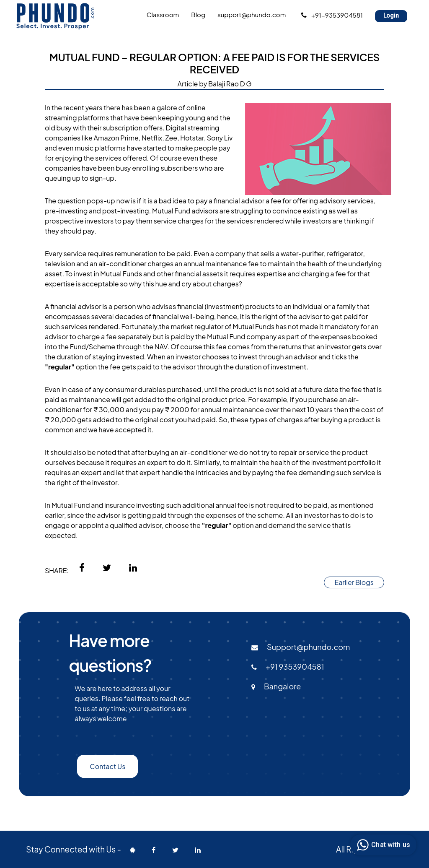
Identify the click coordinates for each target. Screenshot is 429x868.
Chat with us (382, 845)
